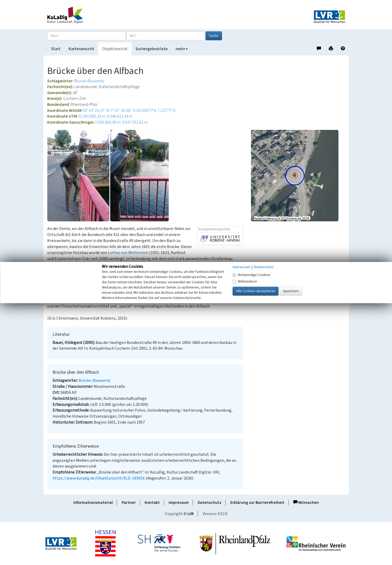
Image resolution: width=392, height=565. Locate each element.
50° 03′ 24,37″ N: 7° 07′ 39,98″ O (109, 111)
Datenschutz (210, 503)
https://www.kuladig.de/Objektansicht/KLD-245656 (99, 478)
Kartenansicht (81, 49)
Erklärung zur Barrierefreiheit (257, 503)
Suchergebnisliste (152, 49)
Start (56, 49)
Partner (129, 503)
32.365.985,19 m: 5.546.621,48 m (105, 116)
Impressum (179, 503)
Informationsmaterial (93, 503)
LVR (191, 514)
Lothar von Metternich (128, 253)
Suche (214, 36)
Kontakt (152, 503)
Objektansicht (115, 49)
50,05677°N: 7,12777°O (156, 111)
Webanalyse (245, 281)
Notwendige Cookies (252, 275)
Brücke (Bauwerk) (89, 81)
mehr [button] (182, 49)
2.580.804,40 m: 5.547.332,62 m (121, 122)
